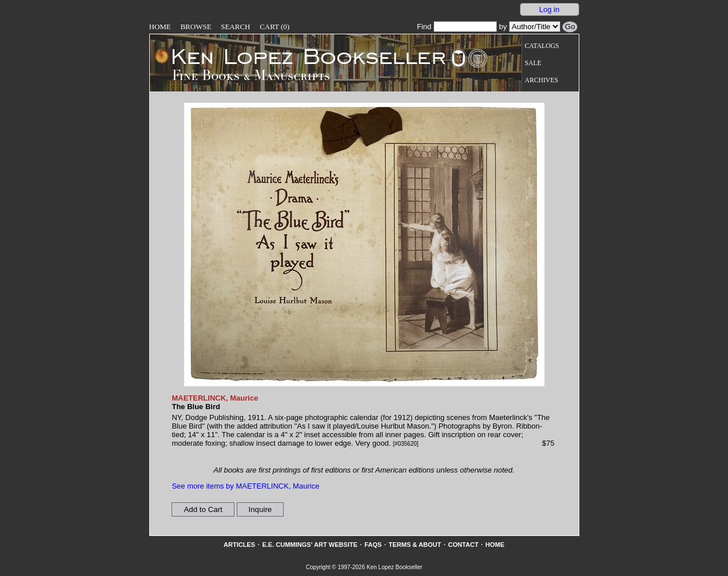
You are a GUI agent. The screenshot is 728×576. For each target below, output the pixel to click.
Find (457, 27)
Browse (196, 27)
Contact (463, 545)
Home (160, 27)
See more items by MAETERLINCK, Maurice (245, 486)
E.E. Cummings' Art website (310, 545)
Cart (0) (275, 27)
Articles (239, 545)
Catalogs (542, 46)
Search (235, 27)
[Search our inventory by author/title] (535, 27)
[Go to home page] (301, 56)
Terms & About (415, 545)
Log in (549, 9)
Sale (533, 63)
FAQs (373, 545)
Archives (542, 80)
